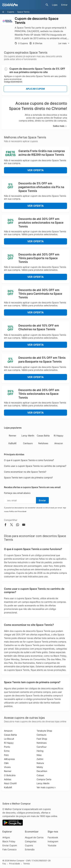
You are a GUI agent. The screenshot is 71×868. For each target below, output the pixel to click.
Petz (6, 755)
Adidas (8, 779)
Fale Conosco (9, 849)
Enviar (42, 500)
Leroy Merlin (28, 436)
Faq (4, 864)
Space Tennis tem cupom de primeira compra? (28, 478)
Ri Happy (59, 436)
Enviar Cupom (10, 845)
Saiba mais (60, 126)
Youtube (52, 845)
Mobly (40, 767)
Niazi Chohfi (10, 783)
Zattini (40, 759)
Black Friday (9, 841)
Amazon (59, 443)
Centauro (28, 443)
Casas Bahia (43, 436)
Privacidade (14, 864)
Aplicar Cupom (35, 89)
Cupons (11, 12)
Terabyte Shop (44, 731)
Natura (40, 763)
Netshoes (43, 443)
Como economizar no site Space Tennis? (25, 472)
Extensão (30, 849)
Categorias (31, 841)
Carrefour (42, 747)
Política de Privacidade (18, 511)
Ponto (7, 747)
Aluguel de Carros (34, 837)
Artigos (6, 837)
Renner (12, 436)
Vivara (7, 767)
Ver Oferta (35, 170)
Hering (40, 751)
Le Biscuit (9, 739)
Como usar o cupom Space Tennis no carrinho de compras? (35, 466)
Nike (39, 755)
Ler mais (64, 43)
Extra (7, 751)
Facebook (53, 837)
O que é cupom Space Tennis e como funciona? (29, 460)
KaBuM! (12, 443)
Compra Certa (44, 779)
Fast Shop (42, 739)
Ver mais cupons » (46, 787)
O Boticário (10, 775)
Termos (26, 864)
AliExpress (9, 759)
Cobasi (40, 775)
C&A (6, 763)
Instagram (53, 841)
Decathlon (42, 771)
